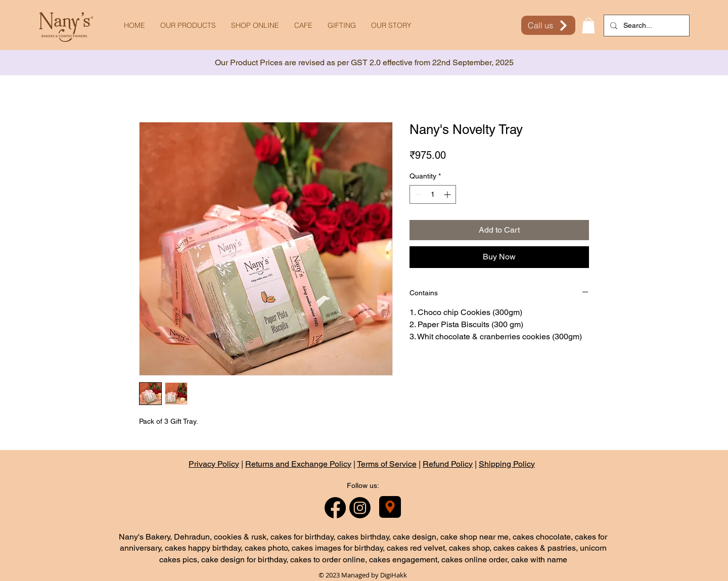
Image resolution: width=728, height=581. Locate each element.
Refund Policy (448, 464)
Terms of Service (387, 464)
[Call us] (548, 25)
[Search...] (646, 26)
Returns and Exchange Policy (298, 464)
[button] (588, 26)
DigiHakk (394, 575)
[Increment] (448, 194)
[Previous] (53, 63)
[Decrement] (417, 194)
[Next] (675, 63)
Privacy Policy (214, 464)
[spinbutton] (433, 194)
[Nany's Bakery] (390, 507)
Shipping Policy (507, 464)
